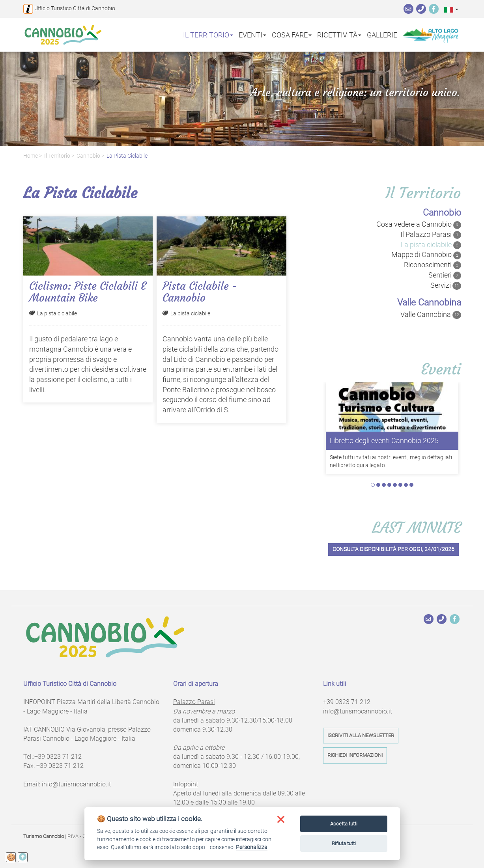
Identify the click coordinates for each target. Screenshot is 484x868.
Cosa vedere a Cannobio (419, 224)
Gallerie (382, 34)
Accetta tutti (344, 824)
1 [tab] (373, 485)
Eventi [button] (252, 34)
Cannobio (88, 156)
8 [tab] (411, 485)
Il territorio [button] (208, 34)
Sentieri (445, 275)
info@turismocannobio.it (76, 784)
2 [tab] (378, 485)
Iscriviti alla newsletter (361, 735)
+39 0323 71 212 (58, 757)
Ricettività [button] (339, 34)
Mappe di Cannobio (426, 255)
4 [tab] (389, 485)
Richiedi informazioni (355, 755)
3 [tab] (384, 485)
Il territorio (57, 156)
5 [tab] (395, 485)
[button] (451, 9)
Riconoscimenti (433, 265)
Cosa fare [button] (292, 34)
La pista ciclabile (127, 156)
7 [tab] (406, 485)
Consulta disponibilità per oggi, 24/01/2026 (393, 549)
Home (31, 156)
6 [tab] (400, 485)
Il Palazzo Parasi (431, 235)
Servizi (446, 285)
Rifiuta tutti (344, 843)
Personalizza (252, 847)
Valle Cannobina (431, 315)
